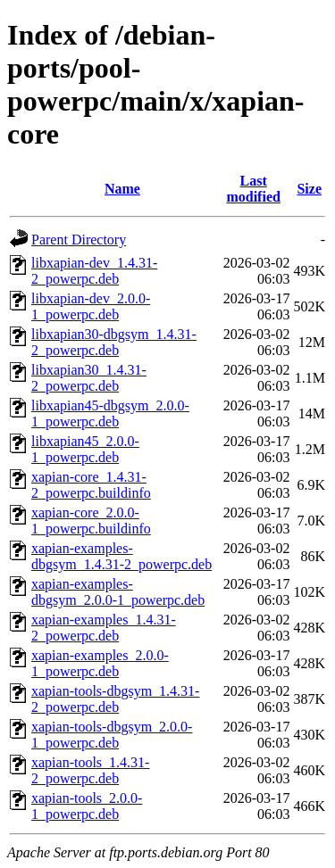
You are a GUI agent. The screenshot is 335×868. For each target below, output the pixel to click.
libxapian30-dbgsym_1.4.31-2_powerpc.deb (114, 342)
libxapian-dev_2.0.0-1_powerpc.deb (91, 306)
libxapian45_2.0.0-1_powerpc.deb (85, 449)
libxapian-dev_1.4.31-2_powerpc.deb (94, 271)
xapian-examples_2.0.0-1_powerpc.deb (100, 663)
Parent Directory (79, 240)
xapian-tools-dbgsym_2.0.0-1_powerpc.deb (112, 735)
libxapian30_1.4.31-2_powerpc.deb (89, 378)
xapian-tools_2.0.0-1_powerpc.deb (87, 806)
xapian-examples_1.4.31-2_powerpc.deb (104, 628)
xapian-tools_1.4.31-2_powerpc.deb (90, 770)
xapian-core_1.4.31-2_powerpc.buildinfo (91, 485)
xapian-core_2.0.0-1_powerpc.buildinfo (91, 521)
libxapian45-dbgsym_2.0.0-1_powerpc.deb (110, 413)
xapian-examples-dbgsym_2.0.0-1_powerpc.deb (118, 592)
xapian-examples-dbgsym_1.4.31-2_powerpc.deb (121, 556)
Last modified (253, 189)
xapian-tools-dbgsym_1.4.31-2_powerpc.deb (115, 699)
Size (309, 189)
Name (122, 189)
